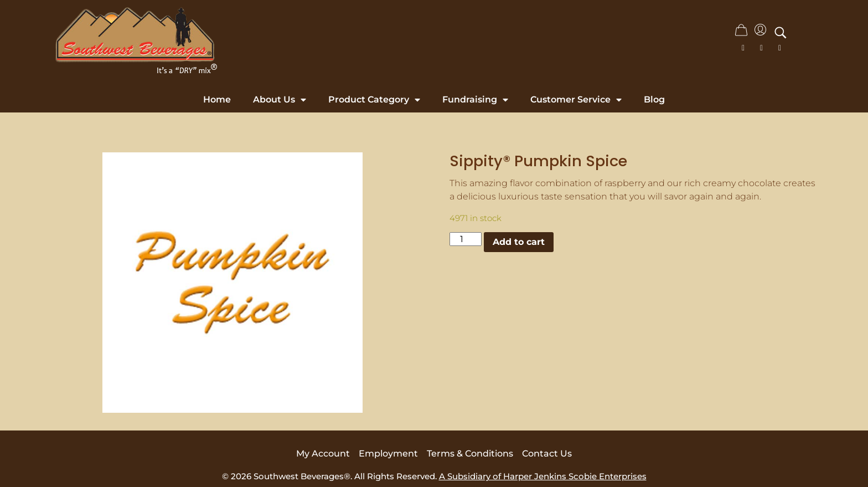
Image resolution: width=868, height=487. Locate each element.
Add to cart (519, 242)
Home (217, 99)
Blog (654, 99)
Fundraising (475, 100)
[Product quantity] (466, 239)
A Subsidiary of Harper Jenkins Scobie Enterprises (543, 476)
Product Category (374, 100)
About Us (280, 100)
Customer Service (576, 100)
